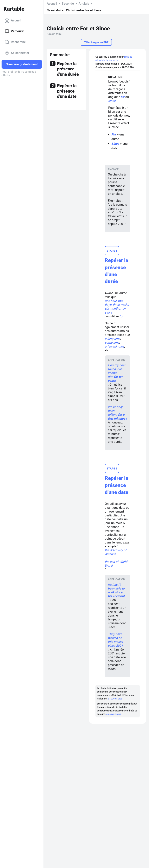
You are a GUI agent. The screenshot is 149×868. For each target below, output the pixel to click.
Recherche (15, 42)
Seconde (68, 4)
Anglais (84, 4)
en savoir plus (115, 699)
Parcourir (14, 31)
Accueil (13, 20)
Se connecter (17, 53)
